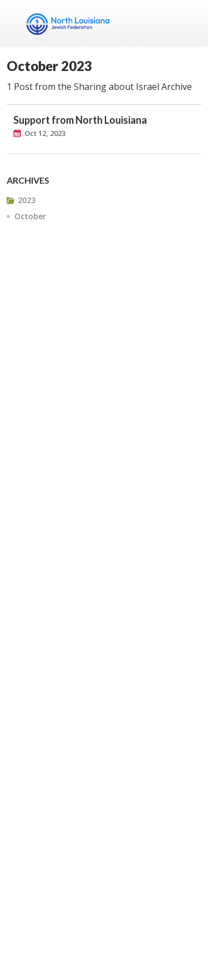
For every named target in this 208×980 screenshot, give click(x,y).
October (30, 216)
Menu (189, 23)
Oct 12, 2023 (45, 133)
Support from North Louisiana (80, 120)
